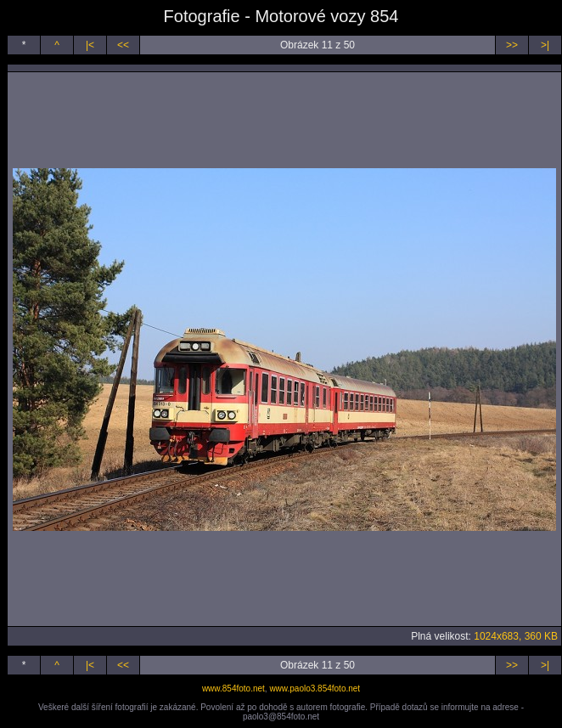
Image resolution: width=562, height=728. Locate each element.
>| (545, 45)
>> (512, 45)
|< (90, 45)
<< (123, 45)
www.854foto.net (233, 688)
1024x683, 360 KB (516, 636)
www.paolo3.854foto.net (315, 688)
